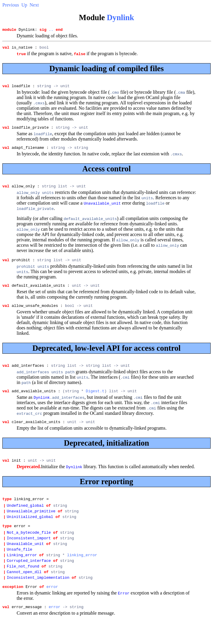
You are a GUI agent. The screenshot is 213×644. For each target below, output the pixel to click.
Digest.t (95, 401)
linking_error (82, 575)
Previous (11, 5)
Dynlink (121, 17)
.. (51, 30)
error (52, 611)
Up (24, 5)
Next (34, 5)
